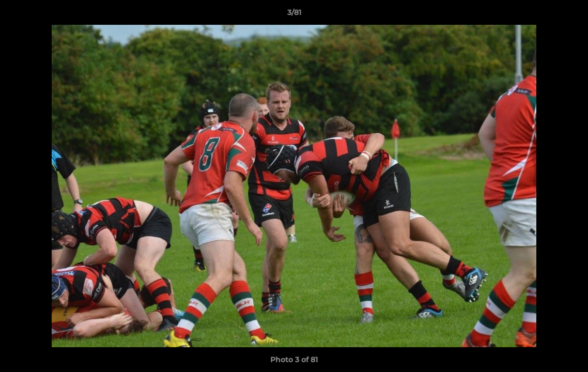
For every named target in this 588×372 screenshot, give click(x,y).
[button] (569, 15)
